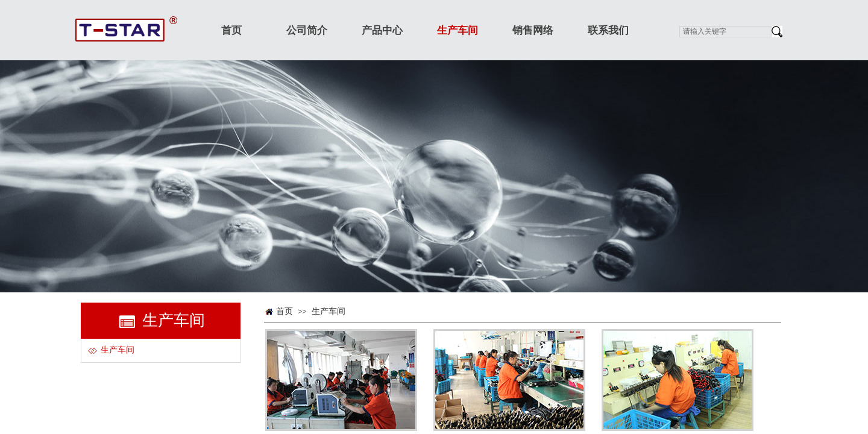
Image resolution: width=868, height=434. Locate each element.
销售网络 (533, 30)
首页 (285, 311)
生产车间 (329, 311)
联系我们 (608, 30)
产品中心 (382, 30)
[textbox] (725, 32)
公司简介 (307, 30)
